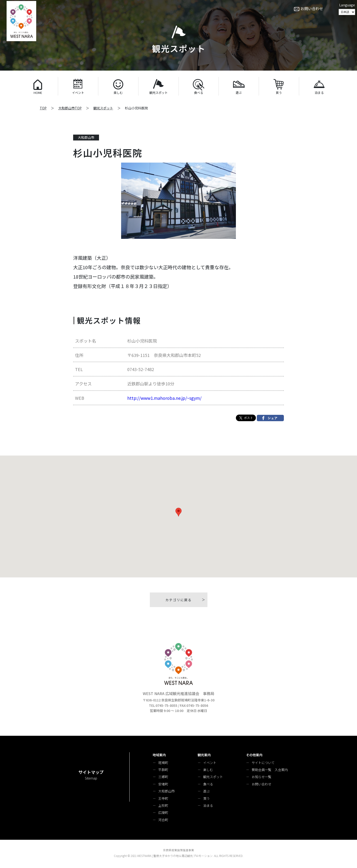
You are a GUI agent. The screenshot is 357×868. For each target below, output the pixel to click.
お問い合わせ (262, 784)
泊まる (208, 805)
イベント (210, 763)
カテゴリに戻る (178, 600)
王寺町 (163, 798)
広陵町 (163, 812)
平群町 (163, 770)
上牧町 (163, 805)
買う (206, 798)
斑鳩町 (163, 763)
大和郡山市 (167, 791)
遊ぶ (206, 791)
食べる (208, 784)
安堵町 (163, 784)
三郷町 (163, 777)
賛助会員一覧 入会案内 (270, 770)
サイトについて (263, 763)
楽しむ (208, 770)
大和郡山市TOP (70, 108)
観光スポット (103, 108)
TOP (43, 108)
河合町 (163, 820)
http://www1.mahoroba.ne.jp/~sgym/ (164, 398)
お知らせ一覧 (262, 777)
